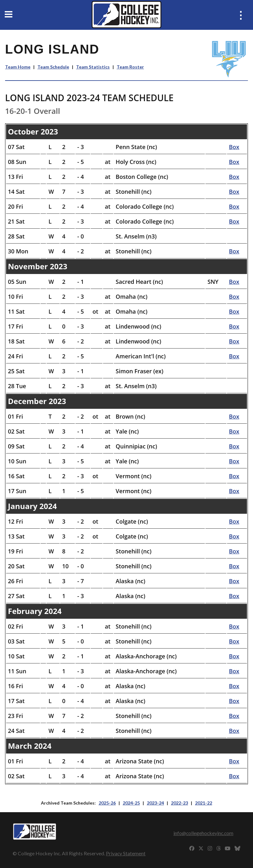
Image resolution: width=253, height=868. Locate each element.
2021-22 (204, 803)
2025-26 (107, 803)
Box (234, 147)
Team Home (18, 67)
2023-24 (155, 803)
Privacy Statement (126, 853)
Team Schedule (53, 67)
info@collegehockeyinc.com (203, 833)
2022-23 (179, 803)
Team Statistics (93, 67)
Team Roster (130, 67)
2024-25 (131, 803)
